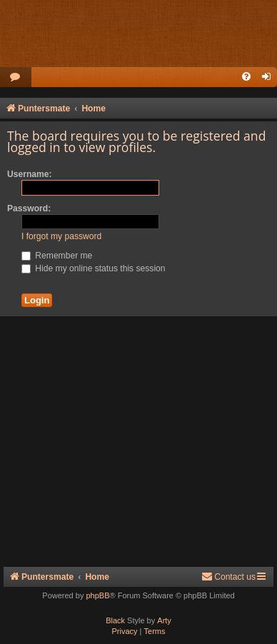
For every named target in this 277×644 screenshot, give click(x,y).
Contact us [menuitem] (228, 577)
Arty (164, 620)
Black (115, 620)
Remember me (57, 256)
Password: (29, 208)
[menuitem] (16, 77)
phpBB (97, 595)
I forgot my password (61, 236)
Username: (30, 174)
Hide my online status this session (94, 268)
